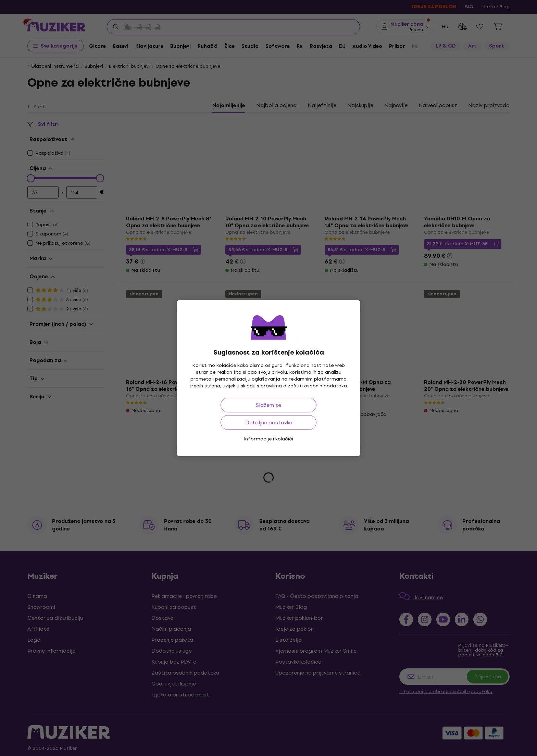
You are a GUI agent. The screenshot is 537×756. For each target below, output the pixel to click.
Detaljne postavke (269, 422)
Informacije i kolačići (268, 439)
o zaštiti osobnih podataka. (316, 386)
